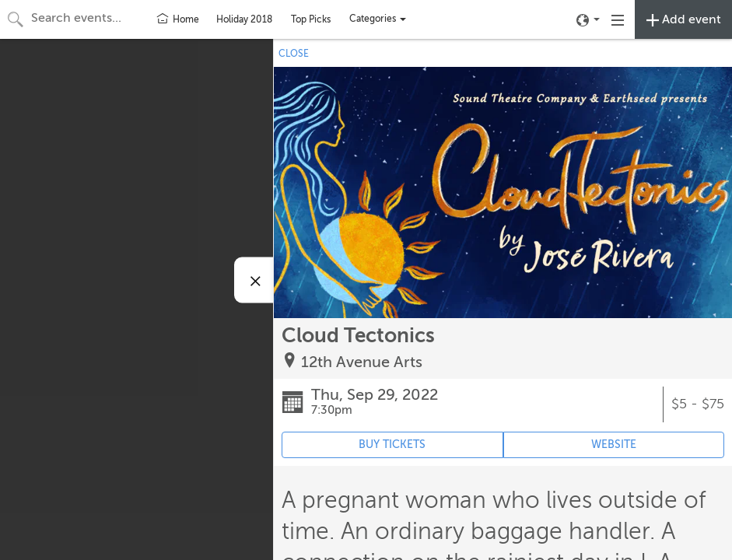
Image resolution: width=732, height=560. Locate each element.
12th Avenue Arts (362, 362)
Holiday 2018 (244, 19)
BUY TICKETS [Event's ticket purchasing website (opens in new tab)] (392, 444)
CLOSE (294, 54)
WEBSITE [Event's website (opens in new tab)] (614, 444)
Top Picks (311, 19)
